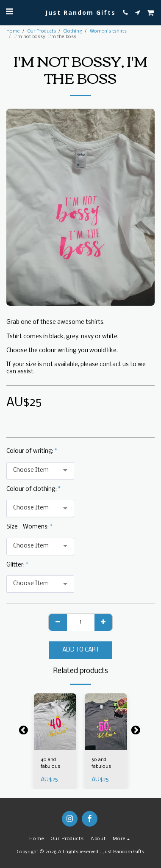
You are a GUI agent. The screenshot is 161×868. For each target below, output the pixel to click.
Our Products (42, 31)
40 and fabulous (50, 763)
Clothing (73, 31)
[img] (55, 722)
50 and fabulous (101, 763)
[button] (9, 12)
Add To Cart (81, 650)
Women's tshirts (108, 31)
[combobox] (40, 471)
